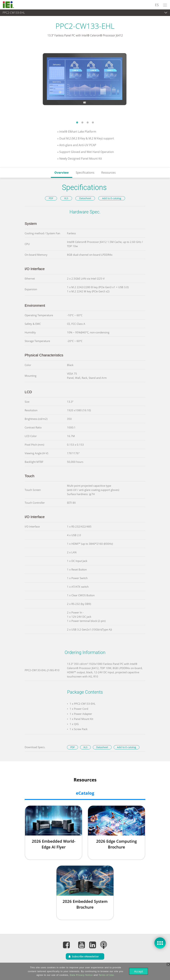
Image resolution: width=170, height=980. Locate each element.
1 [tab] (77, 122)
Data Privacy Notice (81, 975)
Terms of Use (106, 975)
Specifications (85, 172)
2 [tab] (82, 122)
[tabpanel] (85, 81)
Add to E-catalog (112, 198)
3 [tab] (88, 122)
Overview (62, 172)
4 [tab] (93, 122)
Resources (108, 172)
